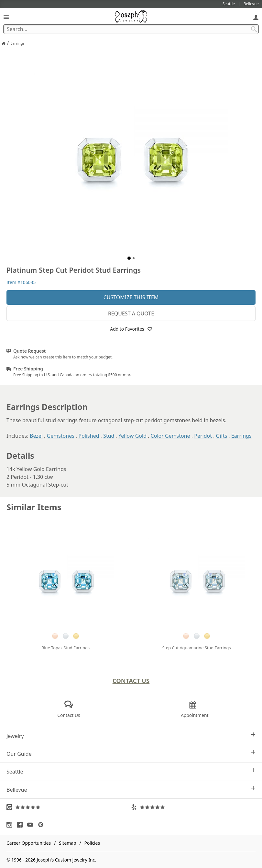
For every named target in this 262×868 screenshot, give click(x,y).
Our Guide (131, 754)
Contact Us (131, 681)
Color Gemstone (170, 436)
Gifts (222, 436)
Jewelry (131, 736)
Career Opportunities (29, 843)
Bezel (36, 436)
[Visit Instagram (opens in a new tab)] (11, 825)
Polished (89, 436)
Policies (92, 843)
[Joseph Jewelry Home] (4, 43)
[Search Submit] (254, 29)
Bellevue (131, 790)
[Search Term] (131, 29)
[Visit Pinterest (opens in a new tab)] (42, 825)
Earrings (241, 436)
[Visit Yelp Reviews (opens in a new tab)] (193, 807)
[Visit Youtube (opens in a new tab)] (32, 825)
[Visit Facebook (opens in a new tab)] (21, 825)
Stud (109, 436)
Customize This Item (131, 297)
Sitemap (67, 843)
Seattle (131, 771)
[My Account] (256, 17)
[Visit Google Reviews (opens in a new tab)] (69, 807)
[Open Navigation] (6, 17)
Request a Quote (131, 313)
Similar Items (34, 507)
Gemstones (61, 436)
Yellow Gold (132, 436)
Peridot (203, 436)
